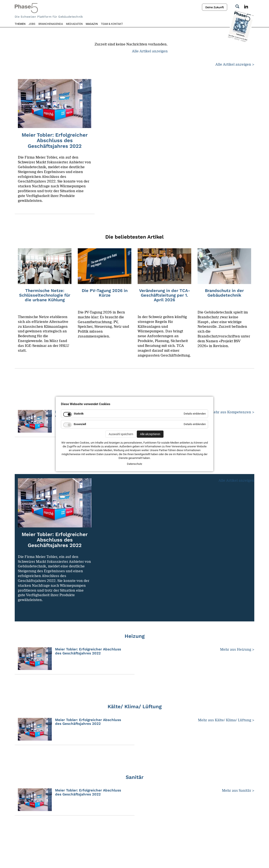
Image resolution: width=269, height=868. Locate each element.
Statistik (79, 414)
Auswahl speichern (121, 434)
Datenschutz (134, 464)
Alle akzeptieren (150, 434)
